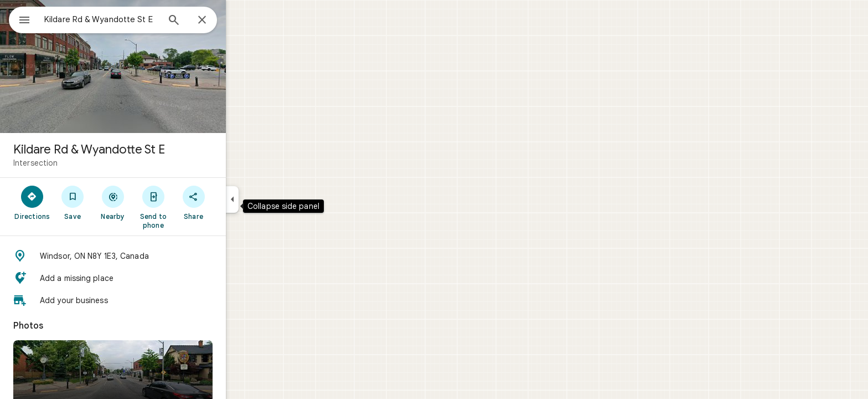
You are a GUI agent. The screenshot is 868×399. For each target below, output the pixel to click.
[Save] (113, 202)
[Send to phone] (193, 207)
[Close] (242, 21)
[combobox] (130, 19)
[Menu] (20, 19)
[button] (153, 256)
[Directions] (72, 202)
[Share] (233, 202)
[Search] (214, 21)
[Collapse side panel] (272, 199)
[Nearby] (153, 202)
